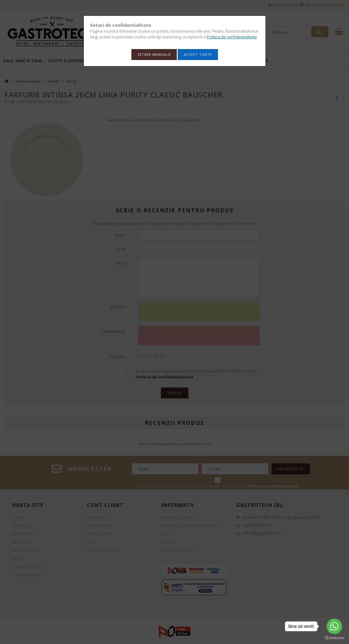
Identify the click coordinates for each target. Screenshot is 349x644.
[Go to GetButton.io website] (334, 638)
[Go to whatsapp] (334, 626)
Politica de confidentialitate (232, 37)
